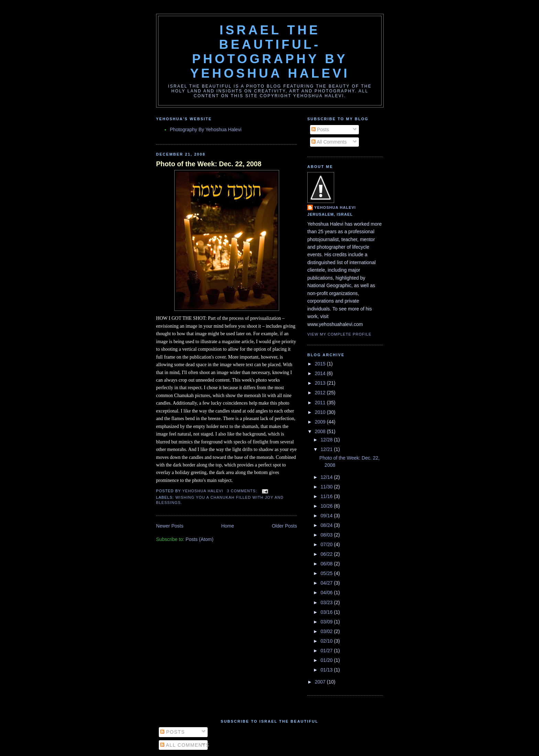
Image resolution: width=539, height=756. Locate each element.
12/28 (327, 440)
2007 (321, 682)
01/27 (327, 651)
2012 (321, 393)
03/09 (327, 622)
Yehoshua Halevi (335, 207)
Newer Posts (170, 526)
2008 (321, 431)
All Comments (329, 142)
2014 (321, 373)
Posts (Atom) (200, 539)
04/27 (327, 583)
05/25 (327, 573)
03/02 (327, 631)
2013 (321, 383)
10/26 (327, 506)
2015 (321, 364)
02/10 (327, 641)
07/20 (327, 544)
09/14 (327, 516)
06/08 (327, 564)
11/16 (327, 496)
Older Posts (284, 526)
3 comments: (243, 491)
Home (227, 526)
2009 (321, 422)
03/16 (327, 612)
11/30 (327, 487)
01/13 (327, 670)
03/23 (327, 602)
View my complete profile (339, 334)
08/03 (327, 535)
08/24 (327, 525)
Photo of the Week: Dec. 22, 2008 (209, 164)
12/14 (327, 477)
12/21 (327, 449)
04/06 (327, 593)
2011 (321, 403)
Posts (320, 129)
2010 (321, 412)
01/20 (327, 660)
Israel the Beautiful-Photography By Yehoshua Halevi (270, 52)
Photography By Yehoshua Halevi (206, 129)
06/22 (327, 554)
